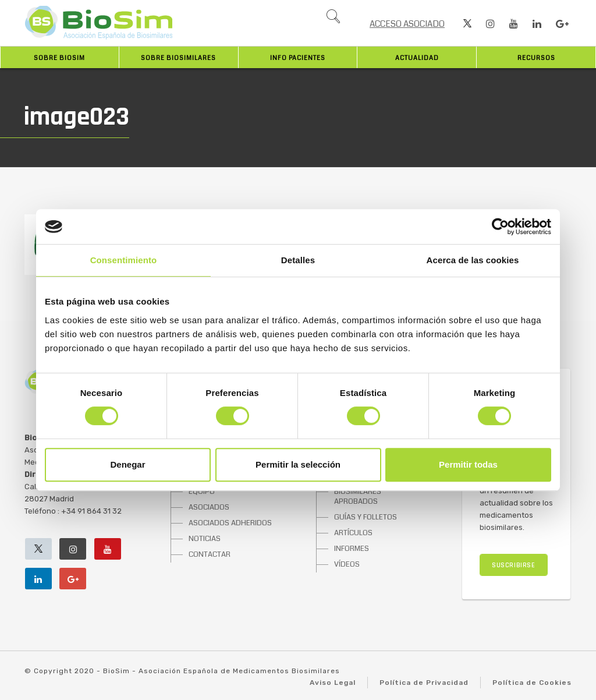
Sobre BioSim (59, 58)
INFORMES (352, 549)
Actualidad (417, 58)
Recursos (536, 58)
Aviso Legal (333, 683)
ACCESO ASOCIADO (407, 24)
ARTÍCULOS (353, 533)
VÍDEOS (347, 564)
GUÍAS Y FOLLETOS (366, 517)
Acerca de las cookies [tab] (473, 260)
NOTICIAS (205, 539)
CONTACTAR (210, 554)
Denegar (127, 464)
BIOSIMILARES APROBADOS (358, 496)
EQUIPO (202, 492)
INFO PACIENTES (298, 58)
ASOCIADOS (209, 507)
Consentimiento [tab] (124, 260)
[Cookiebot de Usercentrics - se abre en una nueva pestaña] (500, 227)
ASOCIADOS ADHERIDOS (230, 523)
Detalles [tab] (298, 260)
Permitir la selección (298, 464)
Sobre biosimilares (178, 58)
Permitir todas (468, 464)
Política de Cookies (532, 683)
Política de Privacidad (424, 683)
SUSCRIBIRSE (514, 565)
